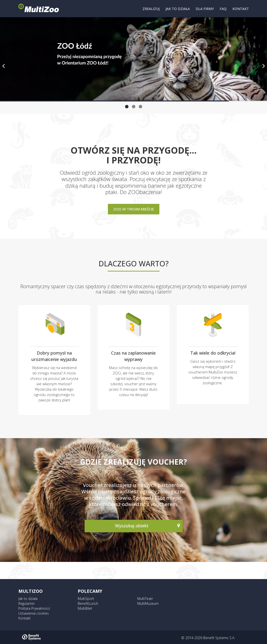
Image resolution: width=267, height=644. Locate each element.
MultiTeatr (145, 599)
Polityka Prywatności (34, 608)
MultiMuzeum (148, 603)
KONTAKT (241, 9)
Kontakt (25, 618)
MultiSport (86, 599)
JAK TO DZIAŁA (178, 9)
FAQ (223, 9)
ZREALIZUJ (151, 9)
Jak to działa (28, 599)
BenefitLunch (88, 603)
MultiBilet (85, 608)
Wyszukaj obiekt (132, 526)
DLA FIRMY (205, 9)
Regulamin (26, 603)
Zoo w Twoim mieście (134, 209)
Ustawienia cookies (34, 613)
